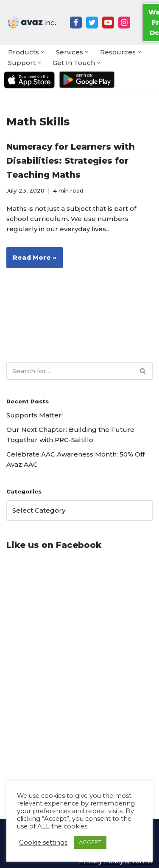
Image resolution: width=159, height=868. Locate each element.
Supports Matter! (35, 415)
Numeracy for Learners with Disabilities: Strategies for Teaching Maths (71, 161)
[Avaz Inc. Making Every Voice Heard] (32, 23)
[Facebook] (76, 23)
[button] (43, 52)
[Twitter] (92, 23)
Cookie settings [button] (43, 842)
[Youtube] (108, 23)
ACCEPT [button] (90, 842)
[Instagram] (124, 23)
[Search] (70, 371)
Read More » (31, 260)
